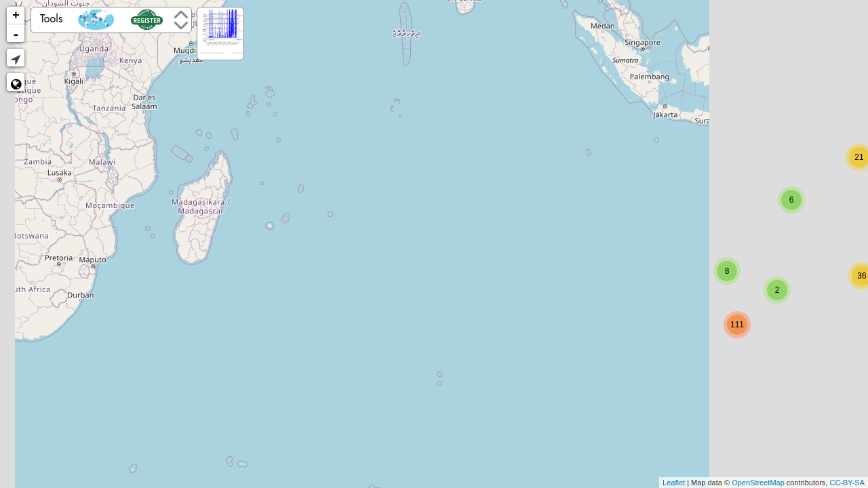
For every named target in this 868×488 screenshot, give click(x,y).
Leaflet (674, 483)
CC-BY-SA (847, 483)
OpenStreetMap (758, 483)
